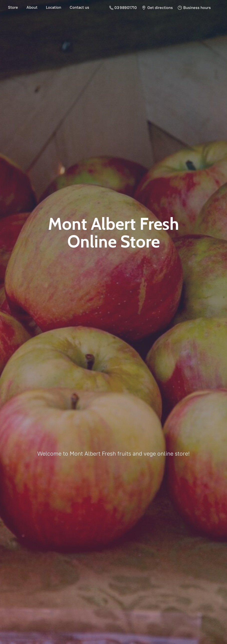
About (32, 7)
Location (54, 7)
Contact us (79, 7)
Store (13, 7)
